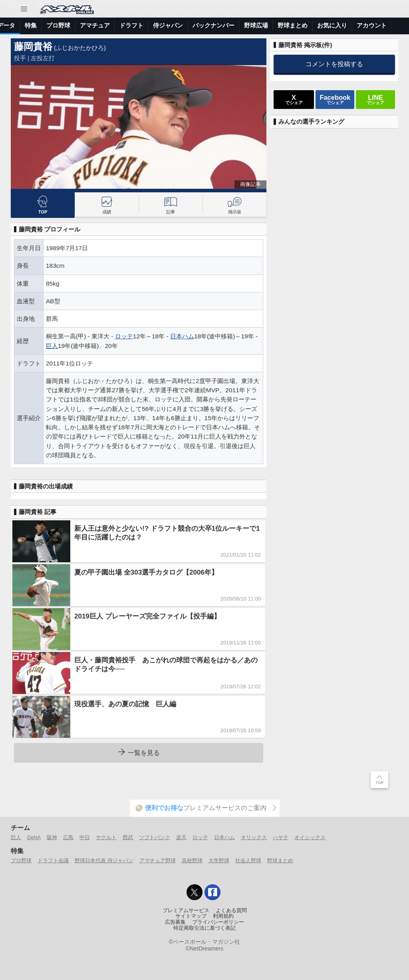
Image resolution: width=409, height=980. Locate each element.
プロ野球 (197, 25)
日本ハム (182, 336)
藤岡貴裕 (33, 46)
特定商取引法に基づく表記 (204, 928)
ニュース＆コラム (56, 25)
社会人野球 (248, 860)
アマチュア (233, 25)
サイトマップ (191, 916)
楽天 (181, 837)
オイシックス (310, 837)
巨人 (52, 346)
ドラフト (270, 25)
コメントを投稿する (334, 64)
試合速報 (102, 25)
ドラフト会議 (53, 860)
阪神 (52, 837)
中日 (85, 837)
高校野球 (192, 860)
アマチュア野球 (158, 860)
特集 (169, 25)
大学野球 (219, 860)
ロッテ (124, 336)
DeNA (34, 837)
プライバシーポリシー (218, 922)
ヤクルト (106, 837)
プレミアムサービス (186, 911)
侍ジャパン (306, 25)
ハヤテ (281, 837)
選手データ (138, 25)
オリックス (254, 837)
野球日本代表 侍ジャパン (104, 860)
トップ (14, 25)
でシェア (294, 99)
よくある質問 (231, 911)
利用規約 (223, 916)
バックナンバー (352, 25)
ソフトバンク (155, 837)
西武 (128, 837)
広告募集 (175, 922)
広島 (68, 837)
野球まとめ (280, 860)
